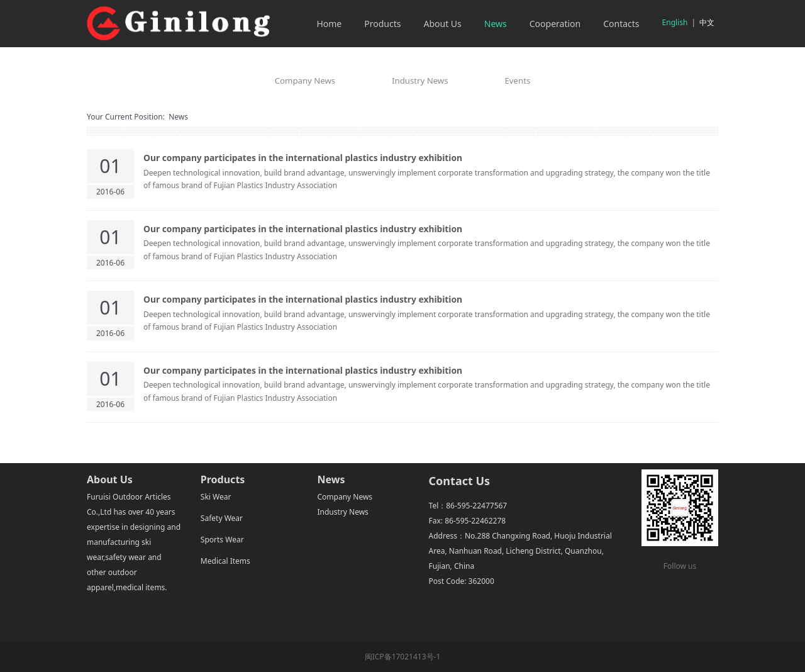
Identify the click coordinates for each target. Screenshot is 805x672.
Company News (305, 81)
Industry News (420, 81)
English (675, 22)
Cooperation (555, 24)
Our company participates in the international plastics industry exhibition (303, 158)
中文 (707, 22)
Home (329, 24)
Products (382, 24)
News (496, 24)
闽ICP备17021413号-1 (403, 657)
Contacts (621, 24)
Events (518, 81)
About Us (442, 24)
